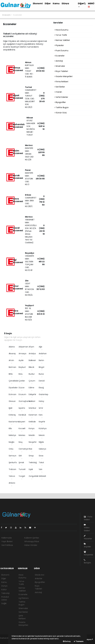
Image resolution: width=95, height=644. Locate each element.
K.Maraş (12, 415)
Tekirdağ (33, 462)
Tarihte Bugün (62, 107)
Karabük (22, 415)
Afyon (31, 347)
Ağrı (40, 347)
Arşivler (87, 545)
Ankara (12, 483)
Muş (20, 442)
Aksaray (12, 354)
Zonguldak (33, 476)
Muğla (11, 442)
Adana (12, 347)
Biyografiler (60, 102)
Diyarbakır (13, 388)
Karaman (33, 415)
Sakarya (42, 449)
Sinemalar (23, 608)
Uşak (31, 469)
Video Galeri (87, 528)
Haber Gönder (31, 545)
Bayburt (22, 367)
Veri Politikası (7, 545)
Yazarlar (88, 537)
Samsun (13, 456)
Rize (30, 449)
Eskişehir (32, 394)
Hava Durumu (61, 30)
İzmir (41, 408)
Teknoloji (5, 593)
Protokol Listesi (5, 598)
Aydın (21, 360)
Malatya (12, 435)
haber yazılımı (6, 641)
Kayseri (22, 422)
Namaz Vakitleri (62, 40)
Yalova (12, 476)
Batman (12, 367)
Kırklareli (42, 476)
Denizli (42, 381)
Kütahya (43, 428)
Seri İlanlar (60, 87)
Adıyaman (23, 347)
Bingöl (41, 367)
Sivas (41, 456)
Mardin (32, 435)
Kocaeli (22, 428)
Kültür (4, 590)
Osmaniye (23, 449)
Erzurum (22, 394)
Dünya (65, 3)
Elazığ (41, 388)
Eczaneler (18, 15)
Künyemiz (88, 553)
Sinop (31, 456)
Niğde (41, 442)
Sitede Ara (39, 575)
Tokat (41, 462)
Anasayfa (6, 15)
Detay (67, 641)
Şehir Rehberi (22, 617)
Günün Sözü (61, 113)
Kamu (56, 3)
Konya (32, 428)
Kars (41, 415)
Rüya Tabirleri (61, 71)
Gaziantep (43, 394)
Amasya (22, 354)
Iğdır (11, 408)
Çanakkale (14, 381)
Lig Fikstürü (24, 598)
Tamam (79, 641)
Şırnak (21, 462)
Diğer (48, 3)
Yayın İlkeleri (7, 541)
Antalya (32, 354)
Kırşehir (42, 422)
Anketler (39, 578)
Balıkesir (32, 360)
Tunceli (22, 469)
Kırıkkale (32, 422)
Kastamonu (14, 422)
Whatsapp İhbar (32, 541)
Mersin (42, 435)
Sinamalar (60, 66)
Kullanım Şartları (32, 538)
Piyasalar (59, 45)
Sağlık (4, 603)
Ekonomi (38, 3)
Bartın (41, 360)
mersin (58, 92)
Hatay (41, 401)
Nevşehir (33, 442)
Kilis (10, 428)
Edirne (31, 388)
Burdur (32, 374)
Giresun (12, 401)
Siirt (20, 456)
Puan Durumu (61, 51)
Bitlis (11, 374)
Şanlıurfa (13, 462)
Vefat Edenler (61, 97)
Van (41, 469)
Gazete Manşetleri (63, 76)
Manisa (22, 435)
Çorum (32, 381)
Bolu (21, 374)
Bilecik (31, 367)
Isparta (22, 408)
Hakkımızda (7, 538)
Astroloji (59, 61)
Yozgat (22, 476)
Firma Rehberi (61, 82)
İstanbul (32, 408)
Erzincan (13, 394)
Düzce (22, 388)
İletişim (87, 561)
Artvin (11, 360)
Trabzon (13, 469)
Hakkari (32, 401)
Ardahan (43, 354)
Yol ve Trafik (61, 35)
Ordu (11, 449)
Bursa (41, 374)
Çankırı (22, 381)
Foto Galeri (88, 518)
